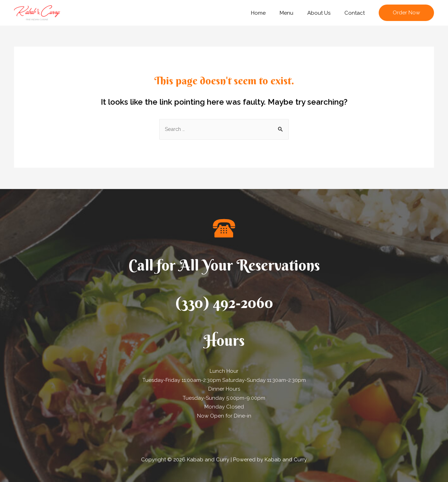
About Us (324, 13)
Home (271, 13)
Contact (356, 13)
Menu (295, 13)
